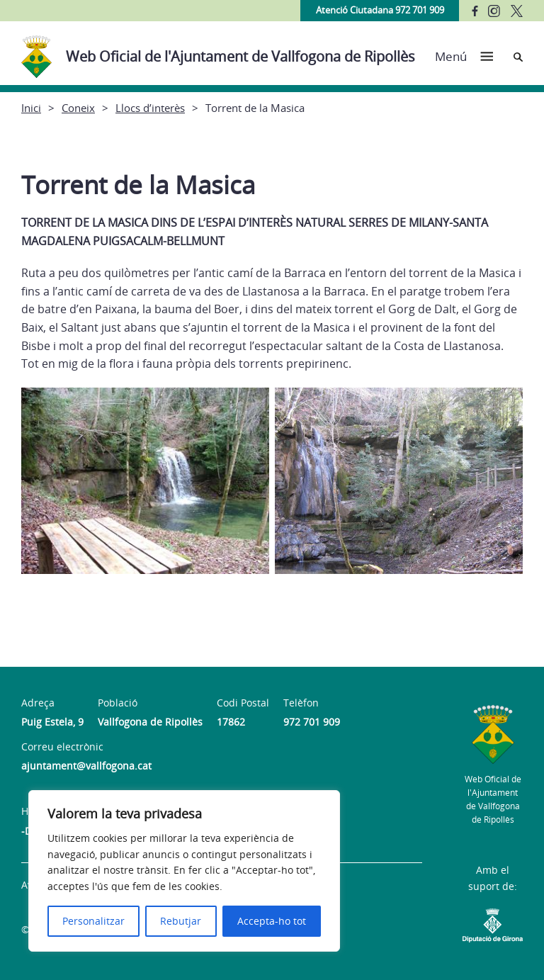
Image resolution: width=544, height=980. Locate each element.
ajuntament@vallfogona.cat (86, 766)
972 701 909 (312, 722)
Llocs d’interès (150, 108)
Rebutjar (181, 921)
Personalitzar (93, 921)
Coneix (78, 108)
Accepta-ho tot (272, 921)
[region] (184, 871)
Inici (31, 108)
